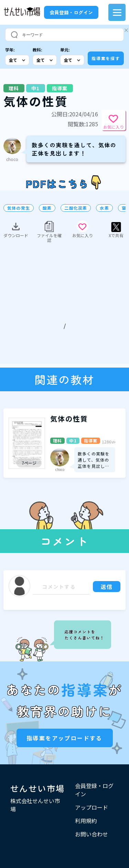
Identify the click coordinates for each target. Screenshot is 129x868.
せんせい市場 (37, 788)
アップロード (92, 807)
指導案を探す (106, 58)
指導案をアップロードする (64, 738)
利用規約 (86, 821)
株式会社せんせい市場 (35, 805)
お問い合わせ (92, 834)
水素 (104, 208)
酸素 (47, 208)
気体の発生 (19, 208)
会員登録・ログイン (71, 12)
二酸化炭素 (76, 208)
